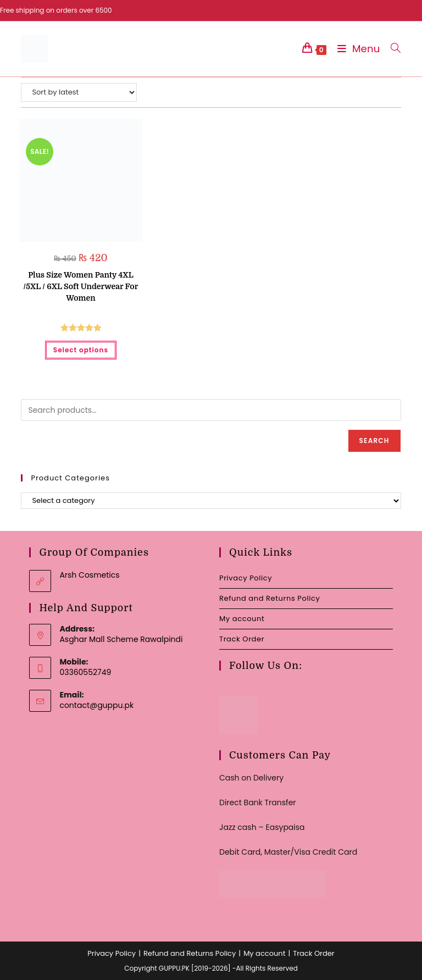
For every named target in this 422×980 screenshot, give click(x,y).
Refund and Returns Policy (270, 598)
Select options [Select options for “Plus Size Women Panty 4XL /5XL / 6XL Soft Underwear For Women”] (81, 350)
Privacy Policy (246, 578)
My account (242, 619)
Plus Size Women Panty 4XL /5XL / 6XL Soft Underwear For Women (81, 286)
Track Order (242, 639)
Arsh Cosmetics (89, 575)
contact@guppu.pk (96, 705)
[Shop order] (79, 92)
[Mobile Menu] (356, 49)
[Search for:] (392, 49)
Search (374, 441)
